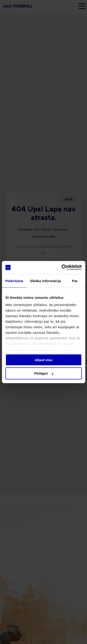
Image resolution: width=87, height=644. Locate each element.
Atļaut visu (43, 360)
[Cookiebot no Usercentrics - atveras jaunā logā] (62, 268)
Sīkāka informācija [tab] (45, 281)
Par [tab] (75, 281)
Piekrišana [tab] (14, 281)
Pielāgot (44, 373)
